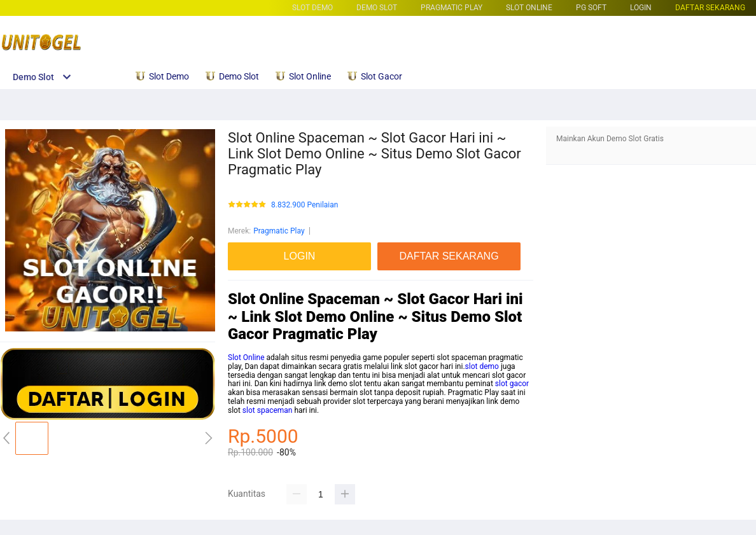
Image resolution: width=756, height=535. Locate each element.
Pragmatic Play (451, 8)
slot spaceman (268, 410)
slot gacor (512, 384)
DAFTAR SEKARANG (710, 8)
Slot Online (246, 358)
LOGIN (641, 8)
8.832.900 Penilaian (304, 205)
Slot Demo (312, 8)
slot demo (482, 366)
